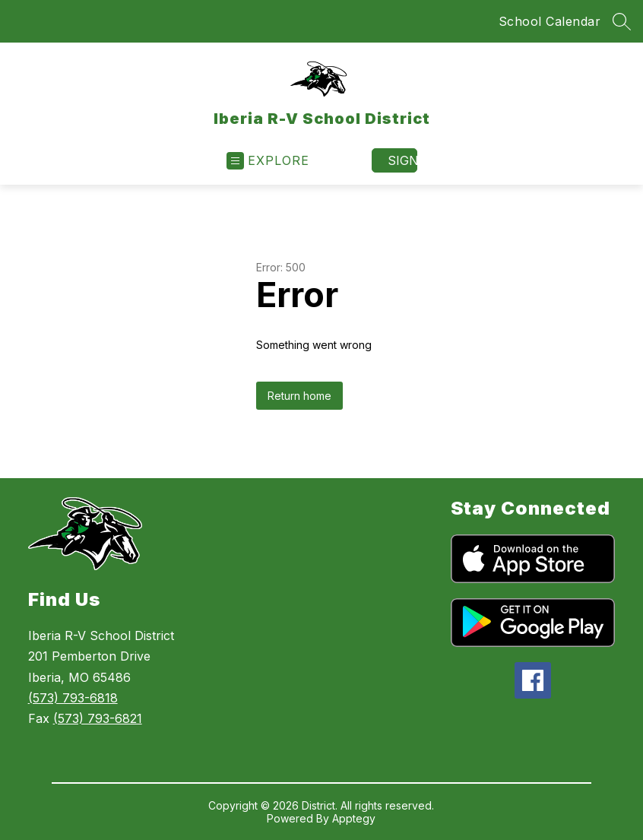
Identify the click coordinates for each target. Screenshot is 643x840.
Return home (299, 396)
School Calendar (550, 21)
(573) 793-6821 (98, 718)
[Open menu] (268, 161)
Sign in (402, 160)
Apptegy (354, 818)
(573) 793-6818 (73, 698)
